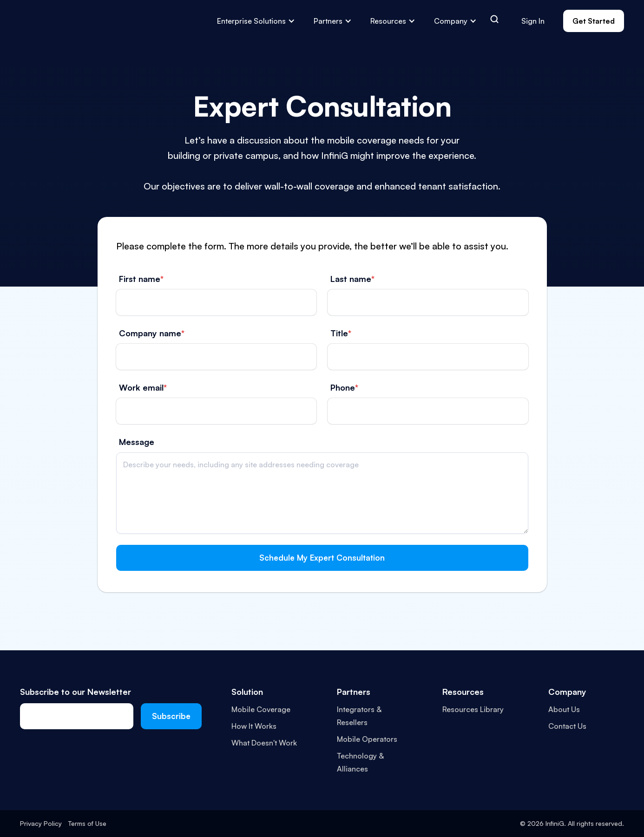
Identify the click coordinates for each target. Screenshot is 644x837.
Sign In (533, 21)
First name (141, 279)
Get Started (594, 21)
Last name (352, 279)
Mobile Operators (367, 739)
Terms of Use (87, 823)
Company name (152, 333)
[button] (256, 21)
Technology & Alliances (360, 762)
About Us (564, 709)
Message (137, 442)
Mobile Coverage (261, 709)
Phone (344, 387)
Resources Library (473, 709)
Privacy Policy (41, 823)
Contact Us (567, 726)
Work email (143, 387)
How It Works (254, 726)
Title (341, 333)
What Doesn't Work (264, 743)
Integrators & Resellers (359, 716)
